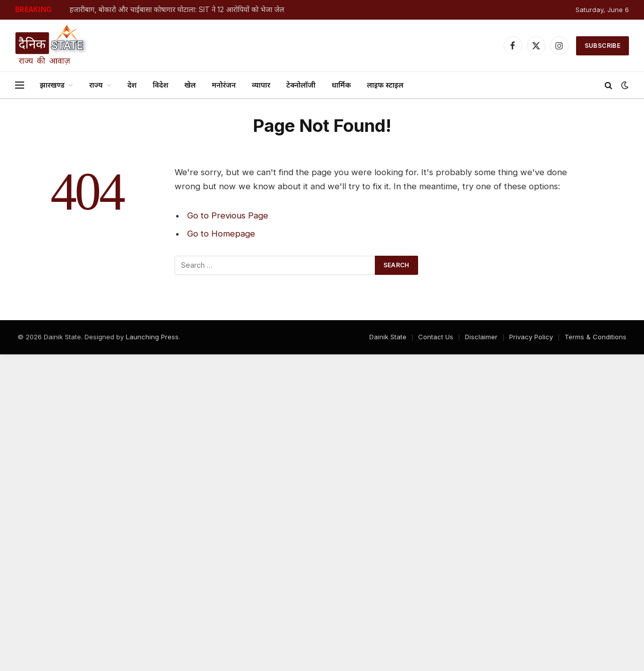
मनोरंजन (224, 85)
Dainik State (388, 337)
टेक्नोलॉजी (301, 85)
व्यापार (261, 85)
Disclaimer (481, 337)
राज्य (96, 85)
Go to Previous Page (228, 215)
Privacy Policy (531, 337)
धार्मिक (341, 85)
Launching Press (152, 337)
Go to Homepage (221, 234)
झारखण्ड (52, 85)
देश (132, 85)
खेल (190, 85)
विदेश (161, 85)
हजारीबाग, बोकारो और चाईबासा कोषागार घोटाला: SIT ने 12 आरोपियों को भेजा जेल (177, 10)
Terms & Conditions (595, 337)
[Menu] (20, 85)
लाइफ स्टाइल (385, 85)
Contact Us (436, 337)
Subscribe (602, 46)
